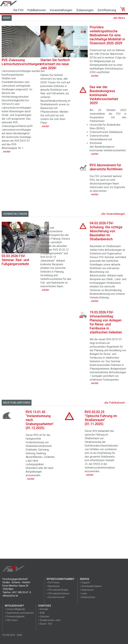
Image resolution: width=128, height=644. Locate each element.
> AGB (41, 613)
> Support (85, 583)
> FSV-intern (11, 620)
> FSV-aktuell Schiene (58, 594)
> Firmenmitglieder (15, 617)
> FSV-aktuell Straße (57, 590)
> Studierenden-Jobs (49, 620)
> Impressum (87, 590)
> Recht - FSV (45, 624)
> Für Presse (53, 583)
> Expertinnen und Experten (19, 613)
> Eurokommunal (55, 597)
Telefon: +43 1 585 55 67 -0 (17, 592)
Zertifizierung (107, 10)
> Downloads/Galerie (91, 586)
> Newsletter (53, 586)
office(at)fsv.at (10, 596)
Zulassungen (85, 10)
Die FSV (18, 10)
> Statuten (44, 617)
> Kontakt (43, 609)
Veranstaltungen (61, 10)
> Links (83, 594)
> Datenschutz (87, 597)
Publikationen (37, 10)
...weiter (45, 290)
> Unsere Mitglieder (15, 609)
